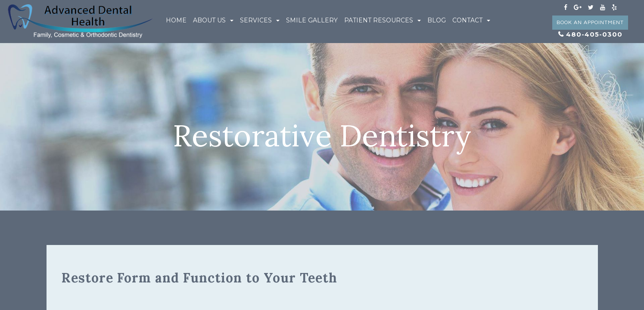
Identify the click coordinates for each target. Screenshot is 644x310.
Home (176, 20)
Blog (437, 20)
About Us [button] (213, 20)
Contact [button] (471, 20)
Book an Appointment (590, 23)
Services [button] (260, 20)
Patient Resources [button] (383, 20)
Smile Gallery (312, 20)
